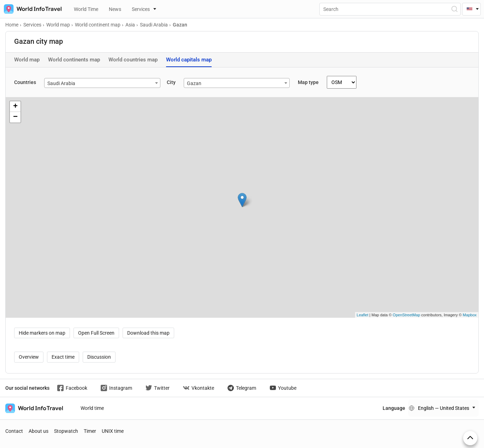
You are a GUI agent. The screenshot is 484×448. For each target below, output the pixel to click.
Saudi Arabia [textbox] (61, 83)
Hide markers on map (42, 333)
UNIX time (113, 431)
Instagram (116, 388)
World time (92, 408)
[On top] (470, 438)
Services (141, 9)
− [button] (15, 117)
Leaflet (363, 315)
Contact (14, 431)
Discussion (99, 357)
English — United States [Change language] (444, 408)
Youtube (283, 388)
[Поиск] (390, 9)
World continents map (74, 60)
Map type (308, 82)
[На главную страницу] (31, 9)
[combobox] (102, 83)
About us (39, 431)
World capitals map (189, 60)
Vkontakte (199, 388)
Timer (90, 431)
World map (27, 60)
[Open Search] (454, 9)
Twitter (158, 388)
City (171, 82)
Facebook (72, 388)
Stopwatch (66, 431)
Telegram (242, 388)
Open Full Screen (96, 333)
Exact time (63, 357)
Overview (29, 357)
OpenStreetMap (407, 315)
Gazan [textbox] (194, 83)
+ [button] (15, 107)
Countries (25, 82)
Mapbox (470, 315)
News (115, 9)
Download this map (148, 333)
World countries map (133, 60)
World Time (86, 9)
